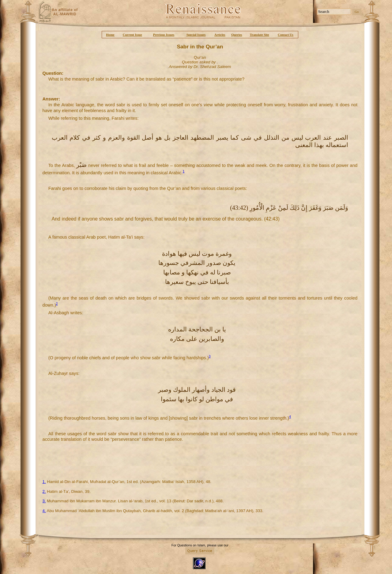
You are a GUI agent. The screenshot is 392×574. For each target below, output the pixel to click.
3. (44, 501)
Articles (220, 35)
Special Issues (196, 35)
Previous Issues (164, 35)
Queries (237, 35)
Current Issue (132, 35)
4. (44, 511)
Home (110, 35)
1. (44, 482)
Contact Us (286, 35)
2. (44, 491)
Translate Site (260, 35)
